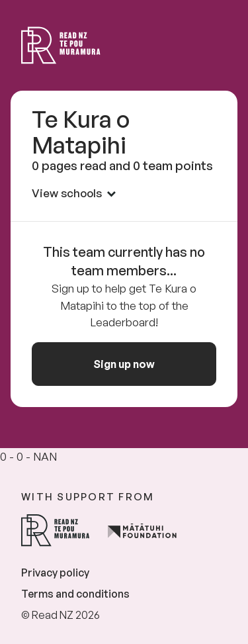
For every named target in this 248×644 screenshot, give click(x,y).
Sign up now (124, 364)
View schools (74, 193)
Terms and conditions (75, 594)
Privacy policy (55, 573)
